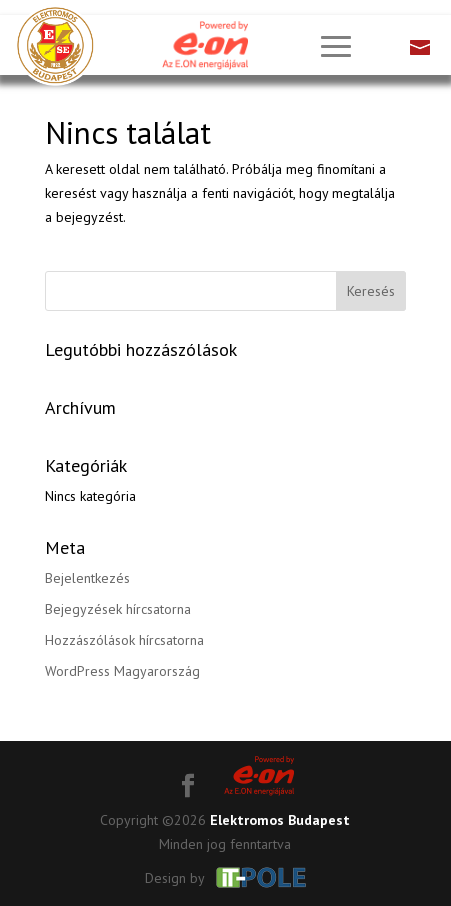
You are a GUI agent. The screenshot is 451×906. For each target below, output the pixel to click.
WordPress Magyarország (122, 671)
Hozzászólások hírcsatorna (124, 640)
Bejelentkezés (87, 578)
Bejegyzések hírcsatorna (118, 609)
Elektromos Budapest (280, 820)
